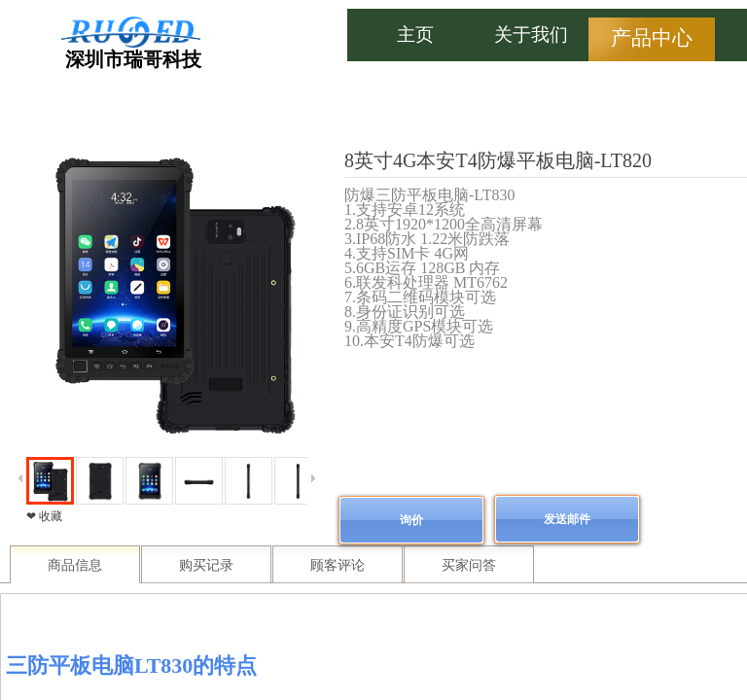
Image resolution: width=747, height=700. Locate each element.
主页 (415, 35)
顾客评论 (338, 565)
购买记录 (206, 565)
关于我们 (531, 35)
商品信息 (75, 565)
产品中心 (652, 37)
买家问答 (469, 565)
